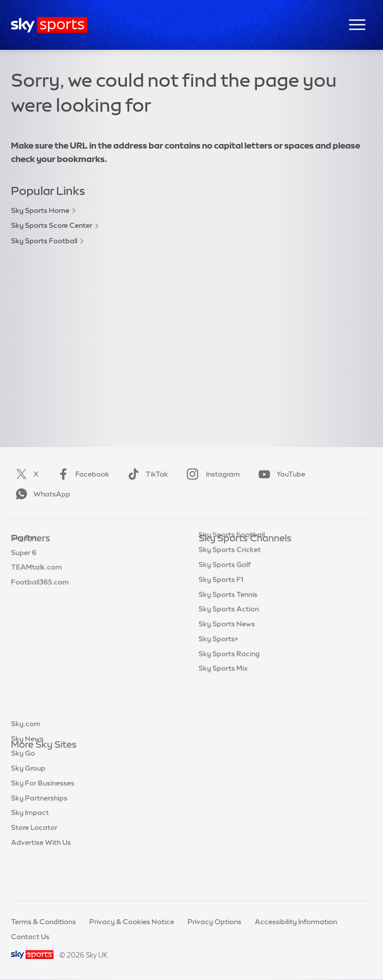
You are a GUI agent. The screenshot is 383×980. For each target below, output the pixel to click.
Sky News (27, 775)
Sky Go (23, 790)
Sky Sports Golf (225, 613)
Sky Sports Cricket (230, 598)
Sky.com (26, 760)
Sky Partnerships (39, 834)
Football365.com (40, 598)
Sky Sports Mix (223, 717)
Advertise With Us (41, 879)
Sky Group (28, 805)
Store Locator (34, 864)
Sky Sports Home (40, 210)
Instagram (211, 474)
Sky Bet (24, 554)
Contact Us (30, 937)
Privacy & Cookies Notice (132, 922)
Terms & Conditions (43, 922)
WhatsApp (41, 494)
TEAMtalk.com (36, 583)
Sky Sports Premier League (243, 569)
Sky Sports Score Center (52, 225)
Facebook (81, 474)
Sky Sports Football (44, 241)
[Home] (49, 25)
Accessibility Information (296, 922)
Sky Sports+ (218, 687)
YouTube (280, 474)
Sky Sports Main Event (236, 554)
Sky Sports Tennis (228, 643)
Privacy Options (214, 922)
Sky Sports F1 (221, 628)
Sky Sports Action (229, 657)
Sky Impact (30, 849)
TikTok (146, 474)
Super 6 (24, 569)
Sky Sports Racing (229, 702)
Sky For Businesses (43, 819)
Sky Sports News (227, 672)
